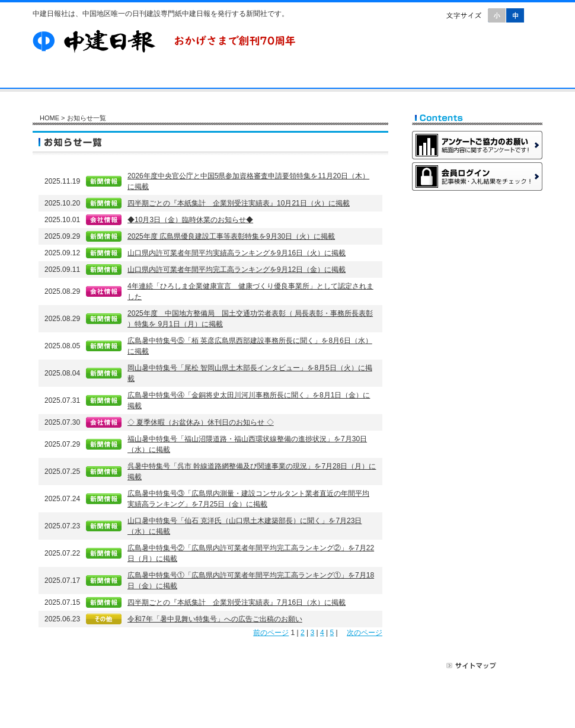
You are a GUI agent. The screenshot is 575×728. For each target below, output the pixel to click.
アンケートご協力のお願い (477, 145)
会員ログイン (477, 177)
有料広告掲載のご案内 (477, 271)
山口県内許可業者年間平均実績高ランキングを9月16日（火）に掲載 (237, 253)
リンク (519, 665)
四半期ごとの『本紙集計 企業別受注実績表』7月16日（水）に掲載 (237, 602)
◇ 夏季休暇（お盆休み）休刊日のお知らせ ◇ (201, 422)
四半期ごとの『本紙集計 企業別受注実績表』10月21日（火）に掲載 (239, 203)
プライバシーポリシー (400, 665)
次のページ (365, 633)
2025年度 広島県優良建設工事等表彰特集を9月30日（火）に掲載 (231, 236)
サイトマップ (472, 665)
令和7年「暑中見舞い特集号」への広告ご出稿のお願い (215, 619)
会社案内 (122, 77)
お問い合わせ (335, 77)
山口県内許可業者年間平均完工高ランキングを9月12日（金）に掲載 (237, 270)
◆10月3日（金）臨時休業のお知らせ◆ (190, 220)
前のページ (271, 633)
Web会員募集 (477, 208)
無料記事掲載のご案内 (477, 302)
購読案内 (182, 77)
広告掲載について (321, 665)
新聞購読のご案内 (477, 239)
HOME (49, 118)
